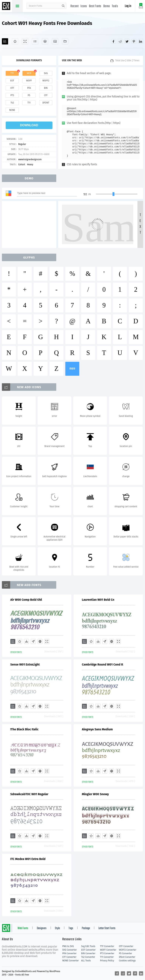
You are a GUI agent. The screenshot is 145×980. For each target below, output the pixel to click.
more (72, 369)
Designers (42, 928)
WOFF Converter (108, 950)
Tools (115, 6)
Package (86, 928)
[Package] (45, 41)
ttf (12, 73)
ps (29, 95)
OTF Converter (126, 946)
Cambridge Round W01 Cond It (103, 664)
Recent (74, 6)
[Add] (5, 41)
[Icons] (55, 41)
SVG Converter (69, 950)
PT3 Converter (107, 953)
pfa (29, 88)
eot (12, 81)
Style (57, 928)
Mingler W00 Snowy (95, 794)
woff (29, 81)
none (12, 110)
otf (12, 88)
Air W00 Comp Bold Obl (26, 600)
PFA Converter (69, 953)
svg (46, 73)
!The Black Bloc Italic (25, 729)
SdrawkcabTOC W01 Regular (29, 794)
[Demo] (25, 41)
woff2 (46, 81)
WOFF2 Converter (128, 950)
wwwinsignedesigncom (30, 159)
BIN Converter (88, 953)
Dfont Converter (127, 957)
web (29, 73)
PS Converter (125, 953)
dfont (46, 103)
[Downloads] (26, 641)
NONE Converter (71, 961)
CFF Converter (69, 957)
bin (46, 88)
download (29, 125)
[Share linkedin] (141, 41)
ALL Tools (86, 961)
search (63, 6)
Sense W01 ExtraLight (25, 664)
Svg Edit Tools (88, 946)
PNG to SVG (68, 946)
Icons (84, 6)
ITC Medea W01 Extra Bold (28, 859)
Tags (71, 928)
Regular (22, 144)
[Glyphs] (35, 41)
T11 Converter (107, 957)
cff (46, 95)
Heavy (30, 164)
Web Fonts (23, 928)
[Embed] (40, 641)
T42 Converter (88, 957)
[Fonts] (65, 41)
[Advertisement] (30, 224)
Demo (107, 6)
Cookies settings (127, 961)
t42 (12, 103)
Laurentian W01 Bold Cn (98, 600)
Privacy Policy (107, 961)
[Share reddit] (120, 41)
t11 (29, 103)
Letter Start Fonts (107, 928)
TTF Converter (107, 946)
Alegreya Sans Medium (97, 729)
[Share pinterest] (134, 41)
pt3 (12, 95)
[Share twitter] (127, 41)
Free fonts (7, 6)
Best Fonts (95, 6)
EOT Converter (88, 950)
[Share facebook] (113, 41)
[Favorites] (15, 41)
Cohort (22, 164)
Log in (128, 6)
